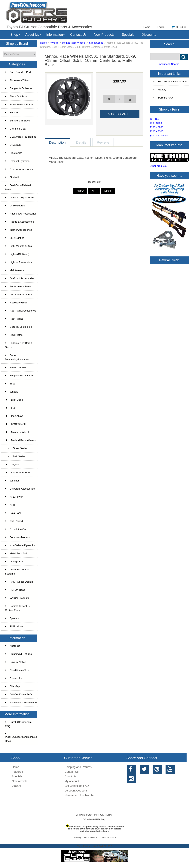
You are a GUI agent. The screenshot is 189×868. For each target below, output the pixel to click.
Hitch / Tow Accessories (21, 214)
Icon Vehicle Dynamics (20, 545)
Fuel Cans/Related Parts (18, 187)
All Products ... (16, 626)
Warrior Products (17, 598)
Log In (161, 27)
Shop (14, 35)
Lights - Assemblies (18, 262)
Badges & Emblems (19, 88)
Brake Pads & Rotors (19, 104)
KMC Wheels (16, 424)
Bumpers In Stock (17, 121)
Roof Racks (14, 319)
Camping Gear (16, 129)
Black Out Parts (16, 96)
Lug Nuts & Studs (18, 473)
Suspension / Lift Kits (19, 376)
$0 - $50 (154, 119)
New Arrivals (20, 781)
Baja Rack (13, 513)
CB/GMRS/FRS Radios (21, 137)
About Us (32, 35)
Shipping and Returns (78, 767)
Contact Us (78, 35)
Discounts (149, 35)
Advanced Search (169, 64)
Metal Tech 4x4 (16, 553)
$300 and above (159, 135)
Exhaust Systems (17, 161)
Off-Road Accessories (20, 278)
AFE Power (14, 497)
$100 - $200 (157, 127)
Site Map (12, 686)
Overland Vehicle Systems (17, 572)
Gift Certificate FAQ (18, 694)
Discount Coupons (76, 790)
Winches (12, 481)
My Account (72, 781)
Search (169, 44)
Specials (128, 35)
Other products (158, 166)
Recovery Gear (16, 303)
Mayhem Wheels (18, 432)
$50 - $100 (156, 123)
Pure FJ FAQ (163, 98)
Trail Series (15, 456)
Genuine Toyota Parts (20, 197)
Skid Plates (14, 335)
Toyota (12, 464)
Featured (17, 772)
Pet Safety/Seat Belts (19, 295)
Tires (10, 384)
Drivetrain (13, 145)
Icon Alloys (14, 416)
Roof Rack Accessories (21, 311)
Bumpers (12, 113)
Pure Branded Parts (19, 72)
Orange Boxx (15, 561)
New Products (104, 35)
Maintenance (15, 270)
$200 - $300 (157, 131)
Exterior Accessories (19, 169)
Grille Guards (15, 206)
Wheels (55, 43)
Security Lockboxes (18, 327)
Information (55, 35)
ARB (10, 505)
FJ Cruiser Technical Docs (171, 81)
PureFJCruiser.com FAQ (18, 724)
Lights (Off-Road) (17, 254)
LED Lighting (15, 238)
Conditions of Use (17, 670)
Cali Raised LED (17, 521)
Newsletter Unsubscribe (21, 702)
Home (147, 27)
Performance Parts (18, 286)
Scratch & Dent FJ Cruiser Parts (18, 608)
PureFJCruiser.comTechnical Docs (21, 737)
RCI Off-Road (15, 590)
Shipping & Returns (18, 654)
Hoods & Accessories (19, 222)
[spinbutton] (119, 99)
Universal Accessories (20, 489)
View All (17, 786)
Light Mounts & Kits (18, 246)
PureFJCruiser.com (103, 815)
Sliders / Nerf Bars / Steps (18, 345)
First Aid (12, 177)
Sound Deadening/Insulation (17, 357)
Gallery (160, 90)
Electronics (14, 153)
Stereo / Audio (15, 367)
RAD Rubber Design (19, 582)
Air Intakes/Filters (17, 80)
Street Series (96, 43)
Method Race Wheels (74, 43)
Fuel (11, 408)
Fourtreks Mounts (17, 537)
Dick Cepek (15, 400)
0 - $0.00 (179, 27)
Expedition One (16, 529)
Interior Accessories (19, 230)
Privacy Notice (16, 662)
